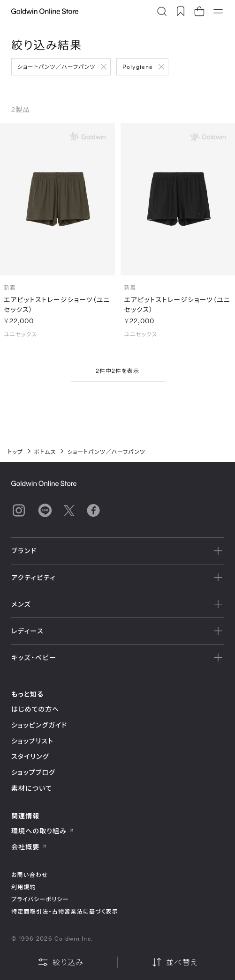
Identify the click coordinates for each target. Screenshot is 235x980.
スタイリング (30, 756)
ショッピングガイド (39, 725)
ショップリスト (32, 741)
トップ (15, 452)
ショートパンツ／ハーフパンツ (56, 67)
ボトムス (45, 452)
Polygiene (138, 67)
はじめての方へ (35, 709)
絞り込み (61, 962)
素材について (32, 788)
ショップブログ (33, 772)
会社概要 (29, 847)
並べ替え (174, 962)
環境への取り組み (43, 831)
